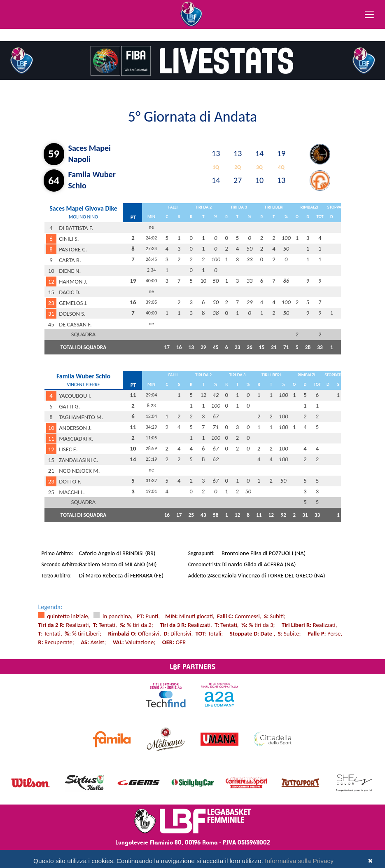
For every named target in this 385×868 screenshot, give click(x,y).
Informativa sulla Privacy (299, 861)
